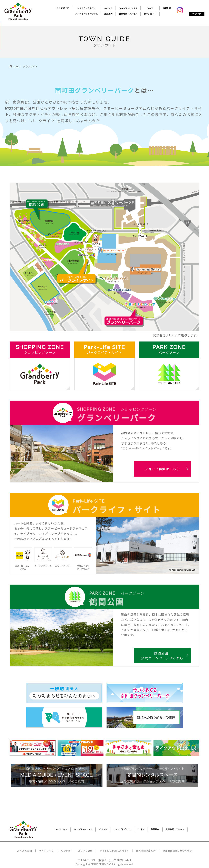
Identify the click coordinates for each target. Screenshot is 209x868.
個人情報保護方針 (146, 851)
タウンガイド (150, 14)
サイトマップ (46, 851)
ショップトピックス (128, 8)
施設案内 (108, 14)
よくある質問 (24, 851)
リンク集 (66, 851)
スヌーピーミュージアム (87, 14)
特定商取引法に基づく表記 (177, 851)
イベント (108, 8)
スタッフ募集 (85, 851)
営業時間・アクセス (128, 14)
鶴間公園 (167, 8)
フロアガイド (63, 8)
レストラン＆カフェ (87, 8)
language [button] (197, 14)
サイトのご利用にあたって (114, 851)
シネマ (150, 8)
